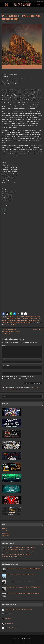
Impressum (26, 1)
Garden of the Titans (32, 317)
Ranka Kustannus (9, 623)
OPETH (15, 320)
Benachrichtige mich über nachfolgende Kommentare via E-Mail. (19, 377)
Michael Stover (5, 557)
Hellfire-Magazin (11, 319)
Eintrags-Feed (5, 531)
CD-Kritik (20, 317)
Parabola (23, 642)
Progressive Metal (5, 322)
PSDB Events (8, 619)
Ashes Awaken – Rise (16, 557)
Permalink (13, 324)
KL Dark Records (9, 614)
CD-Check (16, 317)
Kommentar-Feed (6, 533)
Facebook (4, 209)
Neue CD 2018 (38, 319)
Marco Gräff (27, 319)
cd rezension (10, 317)
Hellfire (38, 317)
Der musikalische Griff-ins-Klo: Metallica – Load (17, 550)
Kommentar (5, 345)
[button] (4, 314)
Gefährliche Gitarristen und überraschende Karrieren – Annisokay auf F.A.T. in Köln (11, 332)
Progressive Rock (13, 322)
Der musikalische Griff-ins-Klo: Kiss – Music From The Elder (21, 552)
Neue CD (32, 319)
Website (4, 371)
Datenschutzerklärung (37, 1)
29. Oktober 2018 (7, 22)
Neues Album (5, 320)
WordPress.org (5, 536)
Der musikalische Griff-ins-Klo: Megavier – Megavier (23, 547)
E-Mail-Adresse (5, 365)
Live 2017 (23, 319)
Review (30, 322)
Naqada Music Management (11, 628)
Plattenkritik (26, 320)
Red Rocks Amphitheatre (22, 322)
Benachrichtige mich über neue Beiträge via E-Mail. (16, 379)
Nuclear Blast (11, 320)
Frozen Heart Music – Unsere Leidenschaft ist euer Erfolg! (19, 609)
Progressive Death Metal (34, 320)
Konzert (16, 319)
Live (19, 319)
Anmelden (4, 529)
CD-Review (25, 317)
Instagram (4, 213)
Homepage (4, 211)
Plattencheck (18, 22)
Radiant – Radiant (38, 330)
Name (3, 359)
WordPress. (29, 642)
